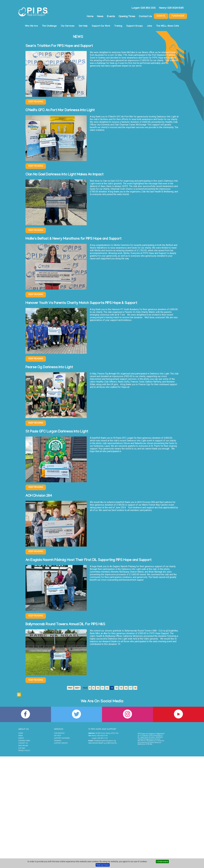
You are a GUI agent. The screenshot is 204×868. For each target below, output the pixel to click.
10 (98, 688)
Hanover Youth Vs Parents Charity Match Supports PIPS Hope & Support (81, 303)
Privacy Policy (24, 750)
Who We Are (31, 26)
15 (121, 688)
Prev (70, 688)
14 (116, 688)
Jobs (149, 26)
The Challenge (49, 26)
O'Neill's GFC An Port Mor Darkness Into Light (60, 111)
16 (126, 688)
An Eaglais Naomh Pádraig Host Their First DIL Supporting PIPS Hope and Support (88, 560)
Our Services (68, 26)
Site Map (22, 748)
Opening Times (127, 17)
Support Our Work (101, 26)
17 (130, 688)
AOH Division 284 (39, 496)
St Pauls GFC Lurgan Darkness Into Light (57, 432)
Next (77, 688)
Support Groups (135, 26)
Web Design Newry (96, 743)
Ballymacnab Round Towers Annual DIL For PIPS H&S (65, 625)
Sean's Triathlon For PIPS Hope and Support (59, 46)
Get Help (83, 26)
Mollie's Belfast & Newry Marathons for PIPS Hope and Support (73, 239)
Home (90, 17)
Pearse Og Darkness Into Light (49, 368)
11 (102, 688)
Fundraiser (178, 16)
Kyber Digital (111, 743)
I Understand (162, 862)
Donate (161, 16)
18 (135, 688)
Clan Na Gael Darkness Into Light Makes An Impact (64, 175)
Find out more (103, 865)
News (100, 17)
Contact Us (145, 17)
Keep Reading (36, 102)
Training (118, 26)
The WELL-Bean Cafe (168, 26)
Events (111, 17)
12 (107, 688)
